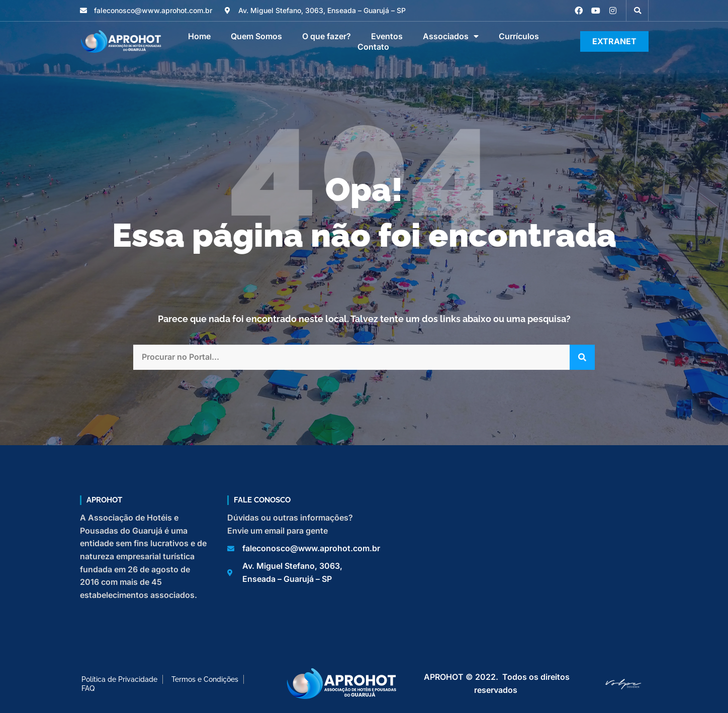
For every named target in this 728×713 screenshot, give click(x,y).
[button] (638, 11)
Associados (451, 36)
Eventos (387, 36)
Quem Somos (256, 36)
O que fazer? (327, 36)
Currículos (519, 36)
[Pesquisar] (582, 358)
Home (199, 36)
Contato (373, 47)
